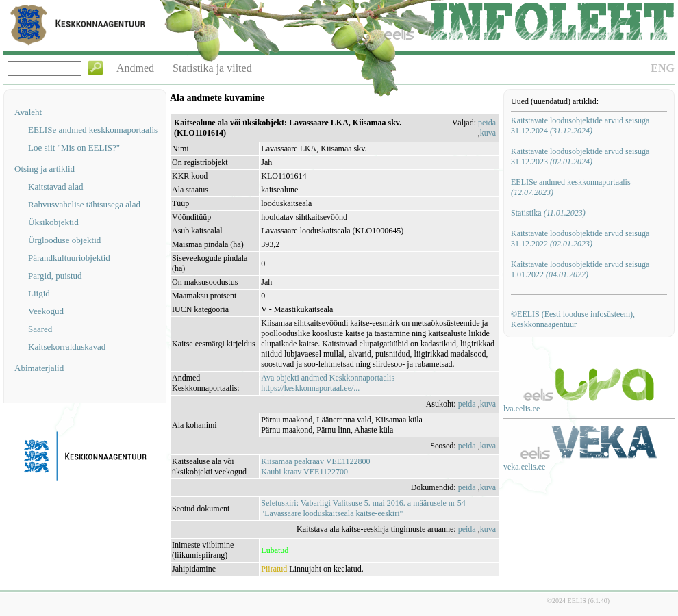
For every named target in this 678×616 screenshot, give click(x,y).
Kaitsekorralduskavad (67, 347)
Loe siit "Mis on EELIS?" (74, 147)
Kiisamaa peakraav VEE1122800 (315, 461)
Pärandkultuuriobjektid (69, 258)
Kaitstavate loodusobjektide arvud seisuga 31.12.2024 (580, 126)
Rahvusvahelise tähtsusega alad (84, 204)
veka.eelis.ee (524, 467)
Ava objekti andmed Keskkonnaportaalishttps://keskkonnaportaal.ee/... (328, 383)
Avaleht (28, 112)
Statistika (548, 213)
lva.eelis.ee (522, 409)
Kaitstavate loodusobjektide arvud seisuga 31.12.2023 (580, 156)
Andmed (135, 68)
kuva (488, 133)
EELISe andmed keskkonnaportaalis (93, 130)
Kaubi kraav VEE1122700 (304, 472)
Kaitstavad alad (56, 187)
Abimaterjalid (39, 368)
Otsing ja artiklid (45, 169)
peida (487, 123)
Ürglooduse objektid (64, 240)
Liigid (39, 293)
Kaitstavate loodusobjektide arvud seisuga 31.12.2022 (580, 239)
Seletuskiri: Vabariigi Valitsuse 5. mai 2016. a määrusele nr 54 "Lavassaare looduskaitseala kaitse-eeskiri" (363, 508)
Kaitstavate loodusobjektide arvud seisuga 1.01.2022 (580, 269)
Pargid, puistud (55, 275)
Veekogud (46, 311)
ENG (663, 68)
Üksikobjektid (53, 222)
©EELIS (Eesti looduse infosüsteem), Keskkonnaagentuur (573, 319)
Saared (40, 329)
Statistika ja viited (212, 68)
